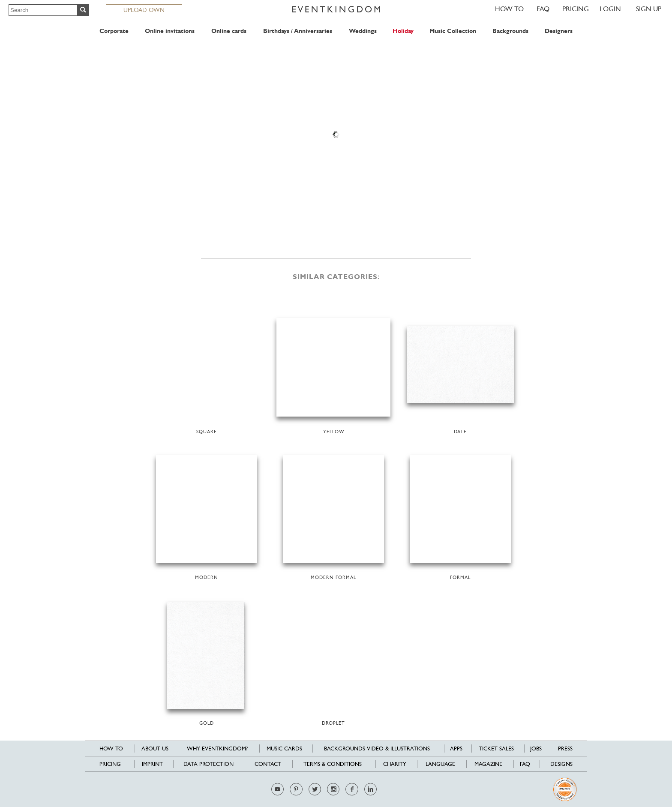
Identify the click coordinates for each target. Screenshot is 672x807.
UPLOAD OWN (144, 10)
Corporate (114, 31)
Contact (268, 764)
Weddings (363, 31)
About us (155, 748)
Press (565, 748)
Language (440, 764)
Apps (456, 748)
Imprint (152, 764)
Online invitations (170, 31)
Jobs (536, 748)
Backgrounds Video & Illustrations (377, 748)
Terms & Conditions (333, 764)
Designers (559, 31)
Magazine (488, 764)
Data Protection (208, 764)
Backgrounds (510, 31)
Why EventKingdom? (217, 748)
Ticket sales (496, 748)
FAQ (543, 9)
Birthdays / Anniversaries (298, 31)
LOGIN (610, 9)
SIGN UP (649, 9)
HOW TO (509, 9)
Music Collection (453, 31)
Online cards (229, 31)
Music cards (284, 748)
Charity (395, 764)
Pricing (576, 9)
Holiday (403, 31)
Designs (561, 764)
